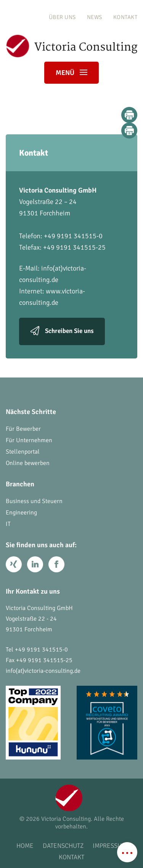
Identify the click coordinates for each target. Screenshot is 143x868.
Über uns (62, 17)
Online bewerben (28, 463)
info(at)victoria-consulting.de (43, 671)
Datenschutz (63, 846)
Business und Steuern (34, 501)
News (95, 17)
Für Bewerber (23, 429)
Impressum (110, 846)
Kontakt (125, 17)
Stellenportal (23, 452)
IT (8, 524)
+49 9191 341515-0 (41, 650)
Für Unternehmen (29, 440)
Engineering (21, 513)
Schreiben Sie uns (69, 331)
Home (25, 846)
